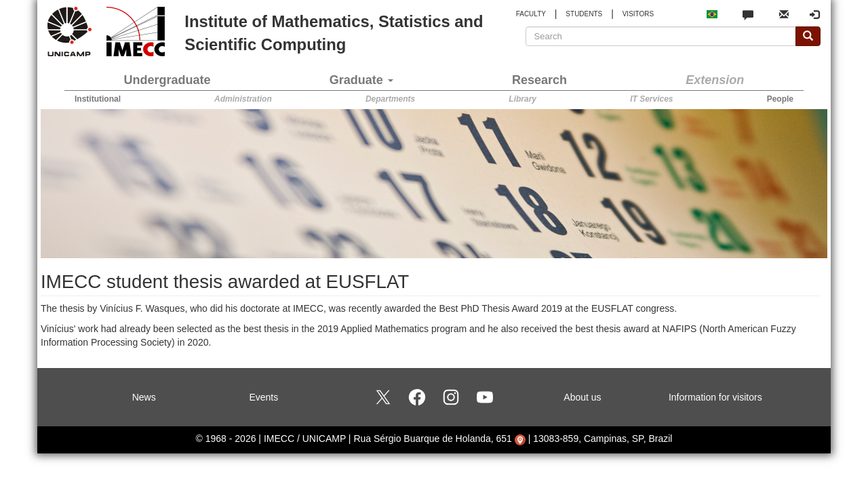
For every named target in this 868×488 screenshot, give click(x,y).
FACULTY (531, 14)
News (144, 397)
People (780, 99)
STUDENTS (584, 14)
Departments (390, 99)
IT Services (651, 99)
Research (539, 80)
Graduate (361, 80)
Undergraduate (167, 80)
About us (582, 397)
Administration (243, 99)
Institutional (98, 99)
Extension (715, 80)
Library (522, 99)
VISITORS (638, 14)
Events (263, 397)
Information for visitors (715, 397)
